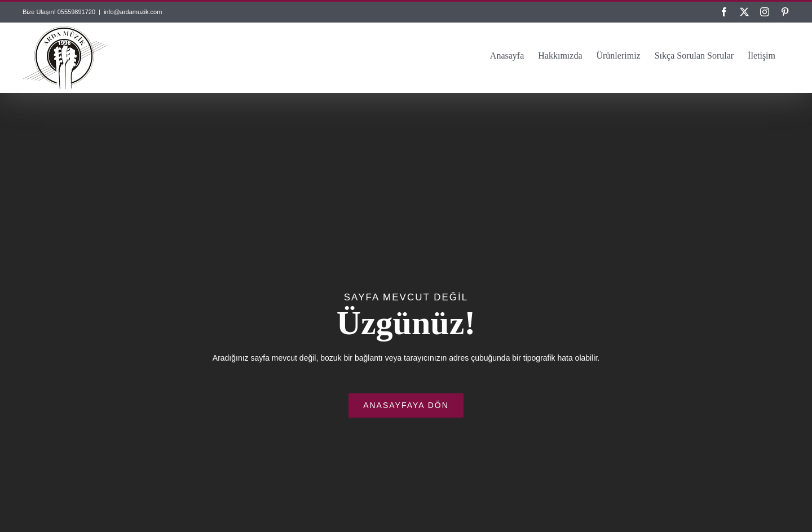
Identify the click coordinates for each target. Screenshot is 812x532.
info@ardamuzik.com (133, 12)
